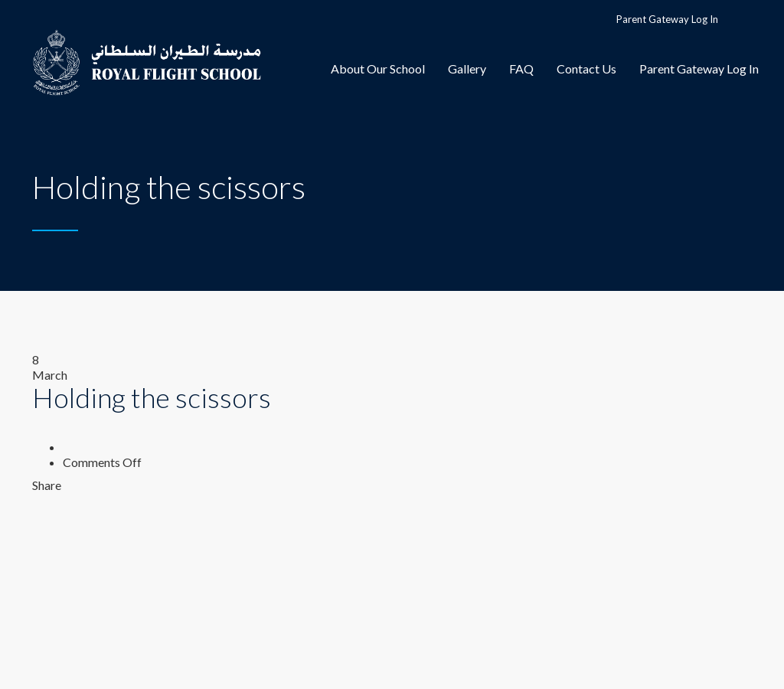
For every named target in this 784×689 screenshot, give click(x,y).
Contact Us (586, 69)
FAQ (521, 69)
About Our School (378, 69)
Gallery (467, 69)
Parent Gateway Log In (667, 19)
